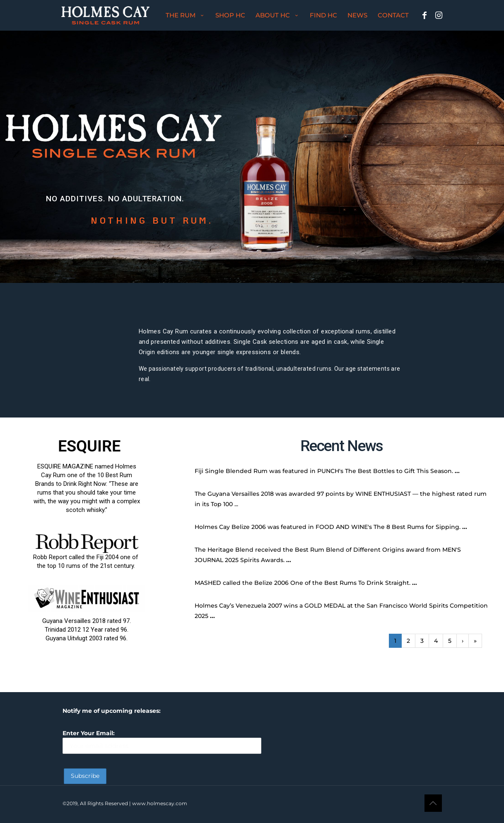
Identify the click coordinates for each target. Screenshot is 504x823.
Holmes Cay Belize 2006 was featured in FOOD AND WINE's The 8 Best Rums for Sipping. (328, 527)
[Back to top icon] (433, 803)
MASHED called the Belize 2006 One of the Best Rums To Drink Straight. (303, 583)
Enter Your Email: (162, 742)
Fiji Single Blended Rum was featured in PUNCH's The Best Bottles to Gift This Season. (324, 471)
